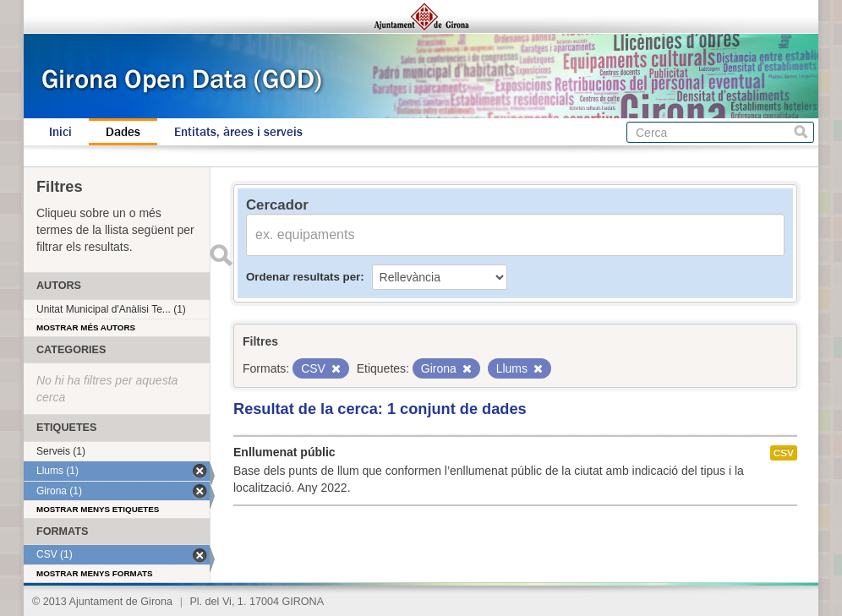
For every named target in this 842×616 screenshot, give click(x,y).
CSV (784, 453)
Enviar (221, 255)
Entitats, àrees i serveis (238, 132)
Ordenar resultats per (303, 277)
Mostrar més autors (86, 327)
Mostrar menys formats (95, 573)
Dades (123, 132)
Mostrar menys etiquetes (98, 509)
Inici (60, 132)
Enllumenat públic (284, 452)
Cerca (801, 132)
